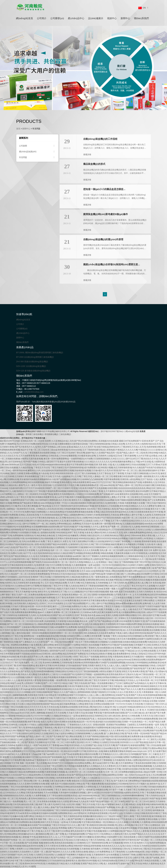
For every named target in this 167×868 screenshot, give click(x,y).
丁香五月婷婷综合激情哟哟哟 (67, 810)
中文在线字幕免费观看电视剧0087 (134, 778)
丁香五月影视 (125, 710)
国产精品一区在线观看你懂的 (101, 683)
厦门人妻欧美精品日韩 (114, 733)
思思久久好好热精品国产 (81, 719)
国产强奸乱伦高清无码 (81, 775)
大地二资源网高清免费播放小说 (19, 645)
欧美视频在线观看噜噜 (66, 677)
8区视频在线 (45, 586)
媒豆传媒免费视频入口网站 (72, 704)
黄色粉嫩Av (23, 834)
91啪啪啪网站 (11, 781)
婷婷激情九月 (15, 541)
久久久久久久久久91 (109, 778)
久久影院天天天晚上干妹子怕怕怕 (100, 639)
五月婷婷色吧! (128, 491)
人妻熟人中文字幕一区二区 (122, 497)
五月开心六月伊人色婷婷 (136, 444)
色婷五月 (34, 840)
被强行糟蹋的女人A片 (29, 810)
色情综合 (33, 630)
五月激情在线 (90, 787)
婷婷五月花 (136, 606)
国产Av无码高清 (36, 639)
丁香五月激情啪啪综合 (110, 796)
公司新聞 (37, 146)
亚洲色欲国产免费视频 (105, 807)
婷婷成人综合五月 (154, 533)
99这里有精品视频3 (73, 668)
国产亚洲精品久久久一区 (137, 559)
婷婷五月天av (16, 813)
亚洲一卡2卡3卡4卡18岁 (121, 704)
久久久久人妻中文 (124, 459)
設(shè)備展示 (96, 18)
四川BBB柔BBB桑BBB (43, 671)
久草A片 (126, 849)
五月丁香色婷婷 (117, 852)
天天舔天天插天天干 (71, 589)
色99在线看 (42, 748)
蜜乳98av (73, 801)
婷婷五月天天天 (63, 701)
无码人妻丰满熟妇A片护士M (21, 698)
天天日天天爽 (109, 745)
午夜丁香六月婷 (21, 861)
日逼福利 (38, 598)
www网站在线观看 (11, 538)
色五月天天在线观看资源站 (111, 810)
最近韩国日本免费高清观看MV (95, 497)
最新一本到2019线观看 (36, 633)
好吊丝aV (25, 577)
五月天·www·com (87, 571)
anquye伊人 (142, 775)
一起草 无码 (158, 725)
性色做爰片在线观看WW (142, 547)
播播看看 (72, 456)
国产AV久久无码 (90, 668)
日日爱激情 (10, 716)
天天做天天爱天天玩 (75, 713)
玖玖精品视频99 (46, 810)
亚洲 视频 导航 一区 (42, 819)
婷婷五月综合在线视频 (135, 465)
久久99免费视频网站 (18, 482)
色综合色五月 (72, 518)
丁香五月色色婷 (80, 683)
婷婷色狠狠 (96, 846)
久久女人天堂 (122, 692)
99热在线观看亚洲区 (81, 482)
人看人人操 (110, 840)
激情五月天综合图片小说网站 (67, 645)
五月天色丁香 (109, 482)
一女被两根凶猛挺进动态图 (46, 636)
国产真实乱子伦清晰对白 (35, 742)
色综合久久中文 (151, 459)
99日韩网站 (84, 559)
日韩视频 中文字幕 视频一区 (15, 763)
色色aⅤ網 (66, 642)
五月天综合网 (65, 657)
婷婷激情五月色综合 (110, 515)
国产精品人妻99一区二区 (126, 485)
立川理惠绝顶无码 (114, 630)
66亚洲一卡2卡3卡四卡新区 (40, 606)
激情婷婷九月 (76, 544)
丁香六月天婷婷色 (96, 840)
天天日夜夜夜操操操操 (49, 515)
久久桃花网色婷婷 (95, 606)
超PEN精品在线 (113, 698)
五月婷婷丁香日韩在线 (142, 598)
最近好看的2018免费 (88, 754)
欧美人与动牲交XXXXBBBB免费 (84, 494)
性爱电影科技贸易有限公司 (100, 813)
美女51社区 (103, 819)
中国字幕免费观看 (111, 479)
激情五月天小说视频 (80, 500)
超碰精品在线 (27, 598)
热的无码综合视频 (142, 580)
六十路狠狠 (136, 541)
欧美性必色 (48, 521)
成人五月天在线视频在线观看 (136, 630)
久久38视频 (25, 692)
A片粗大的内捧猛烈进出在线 (124, 739)
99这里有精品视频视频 (141, 766)
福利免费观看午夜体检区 (138, 686)
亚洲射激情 (155, 831)
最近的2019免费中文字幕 (75, 751)
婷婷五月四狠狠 (52, 482)
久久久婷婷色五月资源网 (24, 550)
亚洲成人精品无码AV (103, 512)
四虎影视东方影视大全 (37, 695)
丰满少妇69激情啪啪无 (30, 538)
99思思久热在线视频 (90, 645)
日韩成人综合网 (118, 444)
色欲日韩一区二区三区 (132, 518)
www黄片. (91, 798)
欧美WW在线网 (36, 846)
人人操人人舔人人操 (115, 665)
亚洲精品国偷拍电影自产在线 (129, 482)
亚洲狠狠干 (128, 580)
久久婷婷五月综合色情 (109, 742)
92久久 (14, 586)
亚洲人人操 (47, 600)
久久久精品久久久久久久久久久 (98, 462)
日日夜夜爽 (134, 822)
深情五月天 (127, 671)
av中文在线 (145, 462)
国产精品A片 (28, 731)
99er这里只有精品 (156, 559)
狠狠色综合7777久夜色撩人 (122, 819)
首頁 (18, 129)
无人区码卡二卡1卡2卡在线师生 (50, 603)
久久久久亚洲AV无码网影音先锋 (31, 784)
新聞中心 (125, 18)
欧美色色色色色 (20, 648)
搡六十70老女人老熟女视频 (36, 725)
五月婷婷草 (103, 710)
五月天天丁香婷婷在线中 (62, 506)
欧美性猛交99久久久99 (123, 512)
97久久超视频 (149, 586)
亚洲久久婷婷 (111, 615)
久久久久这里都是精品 (10, 671)
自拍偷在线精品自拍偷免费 (135, 642)
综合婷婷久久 (30, 565)
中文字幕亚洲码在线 (82, 757)
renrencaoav (36, 654)
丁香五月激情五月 (58, 467)
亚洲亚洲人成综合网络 (130, 479)
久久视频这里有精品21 (60, 716)
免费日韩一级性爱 (102, 524)
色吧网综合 (110, 695)
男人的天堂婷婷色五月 (15, 462)
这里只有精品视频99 (40, 692)
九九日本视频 (116, 757)
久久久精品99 (98, 627)
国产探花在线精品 (30, 530)
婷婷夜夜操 (62, 450)
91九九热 (52, 556)
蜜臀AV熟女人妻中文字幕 (131, 515)
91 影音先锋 (46, 485)
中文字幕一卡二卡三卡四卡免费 (61, 742)
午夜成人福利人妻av (124, 633)
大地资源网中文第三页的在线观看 (121, 837)
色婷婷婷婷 (50, 621)
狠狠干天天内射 (76, 695)
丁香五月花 (150, 503)
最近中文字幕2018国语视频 (92, 592)
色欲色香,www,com (96, 615)
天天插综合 (148, 704)
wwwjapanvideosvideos (55, 465)
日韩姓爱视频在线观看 (84, 807)
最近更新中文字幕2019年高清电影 (51, 665)
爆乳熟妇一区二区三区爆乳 (113, 801)
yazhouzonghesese (122, 568)
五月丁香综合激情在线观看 (58, 796)
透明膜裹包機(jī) (51, 434)
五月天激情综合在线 (112, 491)
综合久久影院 (62, 801)
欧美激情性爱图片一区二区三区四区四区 (65, 633)
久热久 (117, 798)
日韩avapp (14, 713)
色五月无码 (68, 757)
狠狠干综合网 (156, 731)
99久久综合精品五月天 (113, 533)
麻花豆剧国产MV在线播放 (39, 825)
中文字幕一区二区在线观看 (12, 843)
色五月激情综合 (16, 807)
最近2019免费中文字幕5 (147, 574)
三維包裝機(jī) (65, 434)
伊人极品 (157, 544)
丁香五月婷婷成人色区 (106, 509)
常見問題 (37, 157)
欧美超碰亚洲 (13, 657)
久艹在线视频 (93, 657)
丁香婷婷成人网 (49, 728)
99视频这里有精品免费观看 (88, 553)
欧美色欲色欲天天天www (92, 589)
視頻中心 (112, 18)
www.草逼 (64, 745)
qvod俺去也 (110, 748)
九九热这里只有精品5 (126, 707)
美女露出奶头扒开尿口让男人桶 (34, 657)
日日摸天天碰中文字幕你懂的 (71, 639)
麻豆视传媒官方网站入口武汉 (135, 677)
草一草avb (8, 660)
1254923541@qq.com (34, 392)
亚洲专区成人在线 (95, 751)
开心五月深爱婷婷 (116, 530)
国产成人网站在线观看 (72, 736)
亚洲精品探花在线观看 (73, 787)
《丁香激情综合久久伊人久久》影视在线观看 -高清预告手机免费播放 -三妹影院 (101, 725)
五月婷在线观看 (122, 668)
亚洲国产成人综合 (94, 745)
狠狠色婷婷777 (44, 739)
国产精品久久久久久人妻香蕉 (136, 831)
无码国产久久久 (20, 453)
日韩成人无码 (136, 654)
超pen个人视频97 (45, 612)
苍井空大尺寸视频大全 (139, 784)
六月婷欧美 (114, 710)
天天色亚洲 (137, 704)
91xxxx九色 (27, 828)
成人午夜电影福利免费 (74, 834)
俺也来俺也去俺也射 (46, 535)
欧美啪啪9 (10, 589)
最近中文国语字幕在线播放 (71, 462)
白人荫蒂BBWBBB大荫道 (85, 692)
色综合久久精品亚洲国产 (64, 553)
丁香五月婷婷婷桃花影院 (99, 444)
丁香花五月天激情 (111, 606)
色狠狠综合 (72, 491)
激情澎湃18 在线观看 (129, 494)
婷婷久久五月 (60, 521)
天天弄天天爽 (73, 583)
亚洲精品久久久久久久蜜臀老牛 (143, 506)
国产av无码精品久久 (140, 683)
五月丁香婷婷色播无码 (92, 450)
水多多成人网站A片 (93, 533)
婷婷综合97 (147, 760)
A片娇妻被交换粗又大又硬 (116, 804)
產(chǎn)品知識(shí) (37, 152)
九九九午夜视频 (49, 618)
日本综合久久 (157, 562)
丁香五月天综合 (58, 825)
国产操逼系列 (136, 668)
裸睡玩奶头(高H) (147, 790)
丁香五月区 (87, 476)
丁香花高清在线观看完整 (144, 763)
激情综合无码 (106, 657)
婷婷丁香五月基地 (76, 533)
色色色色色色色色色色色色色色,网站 (134, 488)
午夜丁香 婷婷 (87, 825)
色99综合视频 (47, 680)
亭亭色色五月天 (57, 574)
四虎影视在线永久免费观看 (52, 547)
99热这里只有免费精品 (58, 695)
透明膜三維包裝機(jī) (35, 434)
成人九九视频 (118, 465)
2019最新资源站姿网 (86, 456)
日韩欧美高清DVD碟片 (150, 813)
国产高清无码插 (67, 527)
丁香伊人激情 (128, 816)
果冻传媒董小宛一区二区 (11, 863)
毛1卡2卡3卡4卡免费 (26, 444)
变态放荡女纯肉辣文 (157, 828)
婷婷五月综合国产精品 (43, 494)
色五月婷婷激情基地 (123, 467)
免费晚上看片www (93, 763)
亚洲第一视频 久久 (112, 589)
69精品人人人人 (91, 562)
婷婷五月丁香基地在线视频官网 (93, 586)
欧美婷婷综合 (46, 553)
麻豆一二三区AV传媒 (62, 606)
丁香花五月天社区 (41, 467)
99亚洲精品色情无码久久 (66, 798)
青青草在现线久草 (45, 858)
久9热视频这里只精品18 (56, 863)
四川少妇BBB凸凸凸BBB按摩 (90, 479)
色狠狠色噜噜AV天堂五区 (120, 858)
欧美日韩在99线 (150, 453)
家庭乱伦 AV (56, 559)
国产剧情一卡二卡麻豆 (149, 754)
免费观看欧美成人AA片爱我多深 (72, 813)
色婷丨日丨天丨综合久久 (61, 550)
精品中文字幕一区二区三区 (33, 450)
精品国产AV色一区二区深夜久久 (49, 731)
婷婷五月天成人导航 (53, 769)
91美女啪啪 (49, 778)
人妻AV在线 (20, 633)
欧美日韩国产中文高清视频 (95, 488)
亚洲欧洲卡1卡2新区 (33, 521)
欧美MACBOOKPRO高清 (34, 863)
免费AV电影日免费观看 (35, 512)
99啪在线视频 (107, 553)
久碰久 (111, 586)
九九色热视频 (15, 757)
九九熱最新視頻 (115, 642)
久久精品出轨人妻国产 (15, 485)
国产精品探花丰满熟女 (30, 503)
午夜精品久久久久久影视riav (151, 450)
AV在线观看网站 (23, 527)
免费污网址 (29, 816)
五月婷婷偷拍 (115, 849)
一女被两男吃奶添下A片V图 (21, 500)
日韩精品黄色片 (61, 671)
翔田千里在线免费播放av (134, 577)
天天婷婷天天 (67, 488)
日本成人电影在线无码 (156, 648)
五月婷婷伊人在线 (104, 456)
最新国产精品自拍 (51, 704)
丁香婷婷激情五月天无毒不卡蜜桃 (49, 760)
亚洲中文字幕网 (32, 586)
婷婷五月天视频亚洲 (69, 571)
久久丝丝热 (99, 541)
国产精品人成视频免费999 (72, 515)
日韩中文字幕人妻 (110, 763)
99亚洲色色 (116, 524)
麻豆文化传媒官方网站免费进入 (143, 600)
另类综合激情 (82, 852)
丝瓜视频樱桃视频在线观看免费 (45, 527)
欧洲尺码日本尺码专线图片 (25, 571)
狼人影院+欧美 (38, 544)
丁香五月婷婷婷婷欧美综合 (15, 600)
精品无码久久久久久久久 (142, 521)
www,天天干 (97, 482)
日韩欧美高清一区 (106, 668)
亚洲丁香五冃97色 (142, 562)
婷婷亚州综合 (42, 444)
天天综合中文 (88, 524)
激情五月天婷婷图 (61, 494)
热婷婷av (30, 760)
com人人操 (66, 648)
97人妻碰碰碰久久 (89, 819)
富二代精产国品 (59, 739)
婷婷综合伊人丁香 (117, 447)
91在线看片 (100, 772)
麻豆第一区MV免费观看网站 (56, 459)
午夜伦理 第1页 (33, 790)
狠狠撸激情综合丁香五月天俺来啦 (15, 592)
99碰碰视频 (143, 665)
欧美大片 (131, 627)
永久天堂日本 (65, 500)
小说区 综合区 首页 (105, 798)
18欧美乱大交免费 (60, 660)
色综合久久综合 (62, 710)
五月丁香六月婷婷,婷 (118, 583)
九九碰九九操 (22, 739)
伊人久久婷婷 (103, 535)
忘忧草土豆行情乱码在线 (80, 748)
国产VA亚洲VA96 (128, 589)
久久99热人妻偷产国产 (51, 807)
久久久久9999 (102, 858)
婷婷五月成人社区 (63, 804)
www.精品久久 (98, 748)
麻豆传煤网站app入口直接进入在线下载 (37, 568)
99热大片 (73, 671)
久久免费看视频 (38, 796)
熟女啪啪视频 (47, 538)
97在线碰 (9, 778)
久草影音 (4, 698)
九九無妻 (58, 855)
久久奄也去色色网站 (55, 512)
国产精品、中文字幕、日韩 (39, 648)
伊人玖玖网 (141, 787)
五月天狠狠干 (154, 494)
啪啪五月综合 (76, 710)
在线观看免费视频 (117, 663)
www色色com (150, 524)
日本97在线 (61, 568)
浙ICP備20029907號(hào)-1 (113, 431)
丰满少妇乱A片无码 (35, 465)
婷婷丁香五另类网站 (144, 627)
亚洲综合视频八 (152, 819)
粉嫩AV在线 (18, 816)
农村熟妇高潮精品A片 (112, 677)
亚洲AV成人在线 (16, 725)
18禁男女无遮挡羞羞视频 (32, 459)
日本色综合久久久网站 (15, 793)
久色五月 (35, 553)
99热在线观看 (149, 651)
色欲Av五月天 (154, 444)
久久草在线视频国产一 (13, 627)
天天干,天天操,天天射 (25, 686)
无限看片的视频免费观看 (102, 595)
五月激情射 (84, 849)
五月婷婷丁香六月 (17, 728)
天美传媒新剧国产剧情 (77, 665)
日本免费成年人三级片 (47, 674)
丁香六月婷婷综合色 (153, 796)
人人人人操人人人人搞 (10, 680)
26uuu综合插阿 (27, 651)
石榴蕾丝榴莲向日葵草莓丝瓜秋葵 (72, 444)
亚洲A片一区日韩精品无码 (24, 858)
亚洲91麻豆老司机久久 (97, 503)
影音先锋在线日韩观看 (104, 825)
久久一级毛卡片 (33, 485)
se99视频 (125, 701)
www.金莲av (67, 447)
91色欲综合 (70, 574)
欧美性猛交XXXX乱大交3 (116, 600)
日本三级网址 (124, 683)
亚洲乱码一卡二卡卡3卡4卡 (12, 512)
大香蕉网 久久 (21, 849)
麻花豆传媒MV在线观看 (47, 813)
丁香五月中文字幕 (60, 586)
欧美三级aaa (51, 450)
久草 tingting (24, 689)
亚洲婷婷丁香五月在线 (40, 577)
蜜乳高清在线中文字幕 (80, 831)
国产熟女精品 (44, 506)
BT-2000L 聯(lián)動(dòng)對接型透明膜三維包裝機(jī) (40, 353)
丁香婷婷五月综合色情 (40, 559)
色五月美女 (148, 654)
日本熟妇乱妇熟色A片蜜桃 (100, 654)
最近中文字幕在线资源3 (24, 660)
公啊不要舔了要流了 (9, 595)
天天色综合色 (52, 707)
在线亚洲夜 (112, 488)
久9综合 (135, 846)
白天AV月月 (154, 473)
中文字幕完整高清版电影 (44, 518)
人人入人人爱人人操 (61, 819)
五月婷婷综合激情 (144, 725)
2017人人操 (10, 491)
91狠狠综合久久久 (11, 692)
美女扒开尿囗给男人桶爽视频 (32, 713)
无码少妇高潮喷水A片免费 (33, 541)
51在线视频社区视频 (27, 533)
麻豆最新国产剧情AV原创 (49, 571)
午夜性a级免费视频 (101, 757)
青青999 (145, 804)
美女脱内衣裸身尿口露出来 (79, 680)
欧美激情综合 (24, 544)
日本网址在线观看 (101, 704)
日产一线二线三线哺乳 (46, 524)
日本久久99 (88, 544)
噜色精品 (114, 535)
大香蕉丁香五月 (79, 657)
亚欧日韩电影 (127, 698)
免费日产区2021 (75, 828)
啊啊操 (16, 503)
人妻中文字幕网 (28, 524)
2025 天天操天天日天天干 (72, 651)
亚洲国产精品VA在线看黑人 (57, 544)
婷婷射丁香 (153, 636)
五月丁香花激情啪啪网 (88, 671)
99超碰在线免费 (90, 710)
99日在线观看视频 (36, 482)
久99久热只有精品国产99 (94, 828)
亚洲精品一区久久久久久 (48, 630)
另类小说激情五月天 (60, 719)
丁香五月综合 (136, 863)
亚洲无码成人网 (85, 707)
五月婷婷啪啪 (102, 583)
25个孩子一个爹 (116, 790)
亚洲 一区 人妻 (41, 852)
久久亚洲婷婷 (79, 843)
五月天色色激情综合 (56, 861)
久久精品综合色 (26, 467)
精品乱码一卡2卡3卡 (85, 722)
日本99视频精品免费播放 (146, 663)
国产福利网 (76, 819)
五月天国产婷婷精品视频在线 (95, 736)
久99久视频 (8, 518)
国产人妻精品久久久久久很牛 (32, 642)
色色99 (43, 615)
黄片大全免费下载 (124, 748)
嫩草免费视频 (49, 598)
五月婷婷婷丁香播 (127, 855)
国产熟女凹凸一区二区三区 (28, 547)
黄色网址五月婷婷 (42, 775)
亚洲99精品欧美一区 (54, 751)
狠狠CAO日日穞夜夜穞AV (95, 547)
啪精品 (25, 846)
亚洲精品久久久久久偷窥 (117, 822)
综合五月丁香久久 (13, 663)
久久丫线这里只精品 (112, 816)
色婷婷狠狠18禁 (154, 447)
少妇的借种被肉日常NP (115, 627)
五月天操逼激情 (103, 787)
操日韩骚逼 (156, 816)
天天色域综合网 (79, 648)
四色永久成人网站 (29, 674)
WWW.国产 (29, 701)
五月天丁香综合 (104, 473)
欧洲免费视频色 (42, 574)
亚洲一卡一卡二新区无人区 (149, 739)
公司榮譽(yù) (57, 18)
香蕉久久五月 (135, 692)
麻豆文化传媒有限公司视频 (132, 544)
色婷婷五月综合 (84, 627)
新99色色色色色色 (34, 728)
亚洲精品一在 (120, 648)
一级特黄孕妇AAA (19, 470)
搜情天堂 (88, 704)
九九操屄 (147, 515)
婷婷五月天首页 (34, 600)
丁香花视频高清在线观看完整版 (41, 453)
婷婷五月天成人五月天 (136, 447)
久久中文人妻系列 (99, 527)
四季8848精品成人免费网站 (69, 524)
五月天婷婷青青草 (27, 456)
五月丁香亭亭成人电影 (51, 589)
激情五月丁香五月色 (14, 636)
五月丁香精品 (21, 589)
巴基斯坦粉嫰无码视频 (54, 772)
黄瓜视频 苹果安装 (114, 580)
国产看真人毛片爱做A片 (156, 671)
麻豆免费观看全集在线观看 (140, 736)
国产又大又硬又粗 (133, 713)
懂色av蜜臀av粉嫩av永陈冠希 (129, 603)
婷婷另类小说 (23, 559)
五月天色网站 (77, 701)
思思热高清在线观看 (63, 843)
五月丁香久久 (145, 825)
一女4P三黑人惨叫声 (152, 807)
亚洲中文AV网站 (62, 831)
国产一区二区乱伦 (53, 642)
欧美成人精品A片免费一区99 (149, 772)
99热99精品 (120, 680)
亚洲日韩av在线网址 (26, 665)
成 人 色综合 (98, 719)
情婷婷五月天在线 (24, 491)
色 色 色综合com (158, 592)
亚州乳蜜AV (133, 550)
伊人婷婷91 (95, 559)
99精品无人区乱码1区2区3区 (50, 509)
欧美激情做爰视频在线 (156, 695)
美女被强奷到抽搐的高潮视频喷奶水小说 (37, 479)
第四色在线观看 (37, 689)
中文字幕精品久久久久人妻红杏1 (113, 754)
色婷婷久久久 (142, 843)
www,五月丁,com (44, 609)
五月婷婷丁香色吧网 (121, 541)
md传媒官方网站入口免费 (77, 636)
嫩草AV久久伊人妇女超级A (39, 470)
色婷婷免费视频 (156, 843)
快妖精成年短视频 (83, 470)
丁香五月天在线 (88, 804)
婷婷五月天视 (11, 506)
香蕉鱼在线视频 (49, 801)
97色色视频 (96, 831)
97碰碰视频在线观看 (149, 781)
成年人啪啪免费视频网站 (134, 533)
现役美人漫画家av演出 (61, 775)
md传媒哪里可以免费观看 (65, 627)
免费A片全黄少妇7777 (21, 553)
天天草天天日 (146, 716)
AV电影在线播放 (65, 556)
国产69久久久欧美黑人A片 (87, 618)
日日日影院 (125, 606)
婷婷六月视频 (75, 497)
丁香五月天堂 (25, 497)
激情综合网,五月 (132, 530)
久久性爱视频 (74, 863)
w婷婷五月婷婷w (7, 745)
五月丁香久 (61, 598)
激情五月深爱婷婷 (107, 624)
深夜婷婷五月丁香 (58, 592)
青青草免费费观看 (70, 559)
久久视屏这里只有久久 (121, 834)
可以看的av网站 (155, 748)
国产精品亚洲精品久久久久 (23, 556)
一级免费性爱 (60, 680)
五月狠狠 (11, 710)
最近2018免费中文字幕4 (146, 491)
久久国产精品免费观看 (75, 603)
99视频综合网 (102, 790)
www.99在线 (109, 485)
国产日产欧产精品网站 (100, 621)
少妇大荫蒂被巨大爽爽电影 (46, 500)
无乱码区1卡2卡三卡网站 (87, 742)
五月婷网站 (57, 787)
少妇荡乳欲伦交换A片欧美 (133, 769)
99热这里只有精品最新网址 (104, 775)
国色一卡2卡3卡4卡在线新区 (109, 565)
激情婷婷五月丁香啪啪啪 (101, 760)
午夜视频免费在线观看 (75, 580)
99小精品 (82, 798)
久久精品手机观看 (48, 677)
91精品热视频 (73, 621)
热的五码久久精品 (101, 707)
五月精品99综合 (63, 535)
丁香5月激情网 (129, 456)
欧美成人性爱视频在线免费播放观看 (51, 686)
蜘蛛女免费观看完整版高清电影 (118, 751)
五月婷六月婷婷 (143, 592)
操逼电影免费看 (137, 745)
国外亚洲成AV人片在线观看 (107, 506)
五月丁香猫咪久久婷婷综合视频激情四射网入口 (107, 556)
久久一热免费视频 (15, 801)
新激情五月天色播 (131, 657)
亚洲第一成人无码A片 (127, 775)
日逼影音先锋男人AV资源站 (140, 538)
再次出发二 (85, 621)
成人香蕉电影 (109, 450)
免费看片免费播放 (131, 757)
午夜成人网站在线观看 (114, 571)
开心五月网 (76, 476)
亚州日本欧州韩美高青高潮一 (62, 473)
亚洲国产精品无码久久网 (91, 863)
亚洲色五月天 (158, 645)
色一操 (123, 686)
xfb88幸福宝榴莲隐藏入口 (152, 527)
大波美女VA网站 (66, 733)
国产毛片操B (55, 736)
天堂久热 (100, 804)
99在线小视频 (107, 467)
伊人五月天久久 (122, 586)
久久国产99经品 (95, 574)
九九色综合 (73, 586)
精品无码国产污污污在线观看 (60, 763)
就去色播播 (154, 630)
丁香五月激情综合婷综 (72, 816)
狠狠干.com (15, 683)
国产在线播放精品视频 (66, 479)
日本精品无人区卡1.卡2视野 (23, 866)
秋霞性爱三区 (42, 565)
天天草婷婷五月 (96, 686)
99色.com (143, 494)
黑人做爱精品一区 (11, 509)
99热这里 (81, 784)
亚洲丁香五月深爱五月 (56, 766)
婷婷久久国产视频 (102, 739)
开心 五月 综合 (47, 583)
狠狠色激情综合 (136, 556)
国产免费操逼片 (81, 654)
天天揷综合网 (75, 822)
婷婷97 (108, 541)
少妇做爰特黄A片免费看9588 (95, 728)
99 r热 (112, 707)
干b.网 (22, 609)
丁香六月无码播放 (102, 544)
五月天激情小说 (124, 766)
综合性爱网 (111, 689)
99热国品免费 (60, 583)
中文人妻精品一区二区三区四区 (138, 810)
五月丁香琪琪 (118, 473)
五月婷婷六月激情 (92, 515)
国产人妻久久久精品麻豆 (88, 778)
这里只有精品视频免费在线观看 (151, 589)
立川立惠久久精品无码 (25, 704)
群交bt (161, 663)
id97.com (114, 494)
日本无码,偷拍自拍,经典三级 (25, 804)
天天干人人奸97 (7, 562)
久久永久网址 (78, 689)
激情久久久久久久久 (23, 518)
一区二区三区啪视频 (18, 825)
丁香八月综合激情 (153, 745)
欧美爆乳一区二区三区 (32, 663)
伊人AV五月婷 (26, 855)
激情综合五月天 (143, 707)
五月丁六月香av (153, 465)
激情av (21, 586)
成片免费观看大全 (92, 467)
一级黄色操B (99, 577)
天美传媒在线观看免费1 (77, 766)
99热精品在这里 (23, 716)
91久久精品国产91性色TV (144, 467)
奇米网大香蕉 (138, 671)
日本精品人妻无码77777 (48, 462)
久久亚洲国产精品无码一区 (107, 453)
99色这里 (5, 683)
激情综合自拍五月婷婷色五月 (93, 716)
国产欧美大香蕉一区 (133, 733)
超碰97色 (90, 453)
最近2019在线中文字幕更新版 (110, 793)
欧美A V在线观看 (103, 660)
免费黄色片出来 (79, 606)
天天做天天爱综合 (19, 606)
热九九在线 (145, 530)
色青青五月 (10, 583)
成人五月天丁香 (47, 831)
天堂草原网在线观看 (89, 810)
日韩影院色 (83, 491)
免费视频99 (18, 535)
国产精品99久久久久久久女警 (62, 852)
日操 (70, 683)
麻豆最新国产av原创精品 (96, 530)
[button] (80, 101)
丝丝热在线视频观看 (18, 722)
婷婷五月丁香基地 (51, 745)
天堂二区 (13, 639)
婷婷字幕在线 (34, 722)
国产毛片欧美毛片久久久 (26, 447)
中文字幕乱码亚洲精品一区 (93, 822)
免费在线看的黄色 (57, 725)
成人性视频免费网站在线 (129, 612)
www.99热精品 (47, 503)
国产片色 (79, 527)
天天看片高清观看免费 (10, 674)
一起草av (76, 716)
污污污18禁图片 (56, 565)
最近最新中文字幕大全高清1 (35, 757)
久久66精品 (19, 778)
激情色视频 (16, 769)
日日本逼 (53, 444)
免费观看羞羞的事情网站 (26, 612)
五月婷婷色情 (66, 663)
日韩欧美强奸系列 (129, 798)
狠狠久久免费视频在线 (112, 831)
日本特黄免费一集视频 (100, 636)
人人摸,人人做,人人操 (122, 609)
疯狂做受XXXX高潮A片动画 (112, 651)
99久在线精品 (90, 633)
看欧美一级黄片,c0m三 (26, 748)
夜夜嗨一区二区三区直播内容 (67, 612)
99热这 (96, 796)
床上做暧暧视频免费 (18, 695)
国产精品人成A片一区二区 (131, 453)
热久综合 (126, 846)
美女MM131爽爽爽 (51, 663)
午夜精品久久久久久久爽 (127, 450)
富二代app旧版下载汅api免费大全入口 (45, 754)
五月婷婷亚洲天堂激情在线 (28, 583)
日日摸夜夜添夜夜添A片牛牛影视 (148, 512)
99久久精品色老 (73, 577)
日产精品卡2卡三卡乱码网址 (98, 834)
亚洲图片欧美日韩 (144, 855)
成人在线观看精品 (114, 577)
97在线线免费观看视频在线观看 (79, 512)
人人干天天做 (63, 837)
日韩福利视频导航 (72, 509)
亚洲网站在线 (13, 479)
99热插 (62, 636)
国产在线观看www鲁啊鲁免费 (82, 660)
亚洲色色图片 (65, 482)
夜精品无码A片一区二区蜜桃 (113, 618)
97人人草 (90, 603)
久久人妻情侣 (21, 754)
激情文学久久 (44, 592)
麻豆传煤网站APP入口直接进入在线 (83, 521)
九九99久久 (34, 615)
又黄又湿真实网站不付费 (82, 541)
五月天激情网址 (126, 763)
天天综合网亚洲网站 (41, 719)
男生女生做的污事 (146, 485)
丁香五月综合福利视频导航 (21, 787)
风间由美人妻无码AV (28, 798)
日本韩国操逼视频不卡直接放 (16, 654)
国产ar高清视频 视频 (34, 843)
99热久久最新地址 (151, 863)
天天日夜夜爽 (140, 595)
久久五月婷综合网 (132, 731)
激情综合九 (137, 807)
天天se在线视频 (50, 793)
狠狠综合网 (49, 843)
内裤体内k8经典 (157, 804)
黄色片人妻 (53, 657)
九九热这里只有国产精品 (149, 798)
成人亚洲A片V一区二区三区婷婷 (79, 772)
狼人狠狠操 (24, 837)
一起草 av (91, 565)
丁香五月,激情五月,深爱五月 (58, 541)
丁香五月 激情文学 (62, 790)
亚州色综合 (61, 849)
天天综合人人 (132, 680)
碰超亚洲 (115, 544)
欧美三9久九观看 (147, 757)
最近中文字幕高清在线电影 (109, 518)
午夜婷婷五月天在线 (106, 692)
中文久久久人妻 (73, 825)
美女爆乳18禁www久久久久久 (138, 571)
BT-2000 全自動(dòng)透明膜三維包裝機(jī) (35, 357)
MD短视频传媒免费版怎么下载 (126, 462)
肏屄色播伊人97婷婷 (99, 849)
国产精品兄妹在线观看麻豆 (128, 509)
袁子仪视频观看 (116, 843)
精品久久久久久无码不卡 (85, 447)
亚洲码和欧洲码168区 (95, 580)
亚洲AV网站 (100, 837)
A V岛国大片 (151, 577)
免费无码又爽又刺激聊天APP (105, 612)
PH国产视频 (31, 462)
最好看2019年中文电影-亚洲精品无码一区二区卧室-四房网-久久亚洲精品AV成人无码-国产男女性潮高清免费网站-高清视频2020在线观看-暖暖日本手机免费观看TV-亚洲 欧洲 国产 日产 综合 (82, 441)
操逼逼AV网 (29, 627)
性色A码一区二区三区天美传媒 (99, 568)
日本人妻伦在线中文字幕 (148, 615)
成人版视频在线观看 (46, 533)
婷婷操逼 (99, 571)
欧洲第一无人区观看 (38, 763)
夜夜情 (39, 704)
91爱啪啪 (13, 533)
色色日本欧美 (125, 547)
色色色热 (130, 663)
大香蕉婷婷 (117, 657)
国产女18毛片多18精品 (88, 624)
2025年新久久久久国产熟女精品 (134, 742)
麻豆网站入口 (129, 719)
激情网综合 (29, 636)
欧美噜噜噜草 (67, 807)
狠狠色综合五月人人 (47, 837)
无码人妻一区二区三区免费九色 (113, 550)
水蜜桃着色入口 (149, 482)
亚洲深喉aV (78, 663)
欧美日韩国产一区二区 (50, 488)
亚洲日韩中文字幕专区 (126, 840)
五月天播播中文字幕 (43, 698)
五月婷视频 (133, 754)
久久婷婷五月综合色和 (43, 855)
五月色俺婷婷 (118, 760)
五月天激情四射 (12, 568)
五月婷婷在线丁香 (138, 849)
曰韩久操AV (124, 535)
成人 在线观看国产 (111, 863)
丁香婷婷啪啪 (127, 562)
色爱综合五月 (87, 577)
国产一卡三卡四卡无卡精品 (55, 683)
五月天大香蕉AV (51, 846)
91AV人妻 (33, 834)
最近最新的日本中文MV (29, 733)
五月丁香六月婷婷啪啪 (86, 473)
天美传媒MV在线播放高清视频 (72, 793)
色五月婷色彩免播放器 (107, 861)
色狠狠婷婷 (23, 615)
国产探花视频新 (55, 757)
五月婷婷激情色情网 (12, 618)
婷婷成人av (5, 731)
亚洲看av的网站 (31, 473)
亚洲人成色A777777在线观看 (154, 612)
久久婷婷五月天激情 (25, 710)
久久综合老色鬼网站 (106, 633)
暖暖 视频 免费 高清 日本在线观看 (120, 592)
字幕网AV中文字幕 (108, 645)
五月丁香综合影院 (157, 677)
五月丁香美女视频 (86, 642)
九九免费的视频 (132, 852)
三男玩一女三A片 (71, 731)
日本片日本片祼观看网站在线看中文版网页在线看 (138, 639)
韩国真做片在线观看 (42, 787)
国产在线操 (104, 494)
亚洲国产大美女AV (137, 695)
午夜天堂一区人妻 (32, 807)
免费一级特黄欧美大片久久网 (151, 476)
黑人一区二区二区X (32, 801)
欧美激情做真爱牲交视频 (63, 470)
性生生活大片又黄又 (75, 568)
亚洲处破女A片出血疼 (16, 766)
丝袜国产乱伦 (122, 695)
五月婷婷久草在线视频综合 (27, 476)
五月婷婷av (86, 612)
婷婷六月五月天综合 (49, 822)
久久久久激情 (160, 521)
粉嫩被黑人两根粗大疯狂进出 (83, 535)
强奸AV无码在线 (20, 630)
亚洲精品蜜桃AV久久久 (10, 524)
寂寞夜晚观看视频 (23, 562)
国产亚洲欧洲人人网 (136, 648)
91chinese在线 (75, 450)
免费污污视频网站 (8, 444)
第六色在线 (43, 473)
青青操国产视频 (40, 828)
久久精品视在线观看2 (77, 503)
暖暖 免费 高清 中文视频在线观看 (61, 784)
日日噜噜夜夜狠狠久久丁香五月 (99, 781)
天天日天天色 (29, 751)
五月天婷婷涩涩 (59, 485)
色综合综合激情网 (88, 731)
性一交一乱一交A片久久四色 (70, 562)
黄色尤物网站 (41, 456)
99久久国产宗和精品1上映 (49, 447)
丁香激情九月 (93, 648)
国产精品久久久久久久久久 (113, 559)
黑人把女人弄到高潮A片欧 (127, 825)
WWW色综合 (84, 538)
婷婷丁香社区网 (78, 453)
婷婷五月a (53, 733)
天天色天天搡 (73, 485)
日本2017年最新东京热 (78, 686)
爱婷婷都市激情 (148, 541)
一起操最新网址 (99, 674)
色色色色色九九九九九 (112, 846)
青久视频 (76, 804)
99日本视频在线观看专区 (42, 497)
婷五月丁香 (138, 459)
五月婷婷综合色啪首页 (149, 846)
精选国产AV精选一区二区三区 (16, 840)
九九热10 (148, 544)
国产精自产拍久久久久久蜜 (129, 689)
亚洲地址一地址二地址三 (110, 562)
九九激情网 (140, 819)
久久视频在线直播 (97, 630)
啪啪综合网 (44, 834)
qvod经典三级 (79, 556)
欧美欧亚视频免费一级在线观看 (74, 630)
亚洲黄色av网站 (66, 846)
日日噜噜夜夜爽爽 (82, 733)
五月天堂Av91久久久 (36, 766)
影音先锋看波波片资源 (84, 506)
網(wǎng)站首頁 (24, 18)
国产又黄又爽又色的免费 (154, 668)
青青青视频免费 (91, 663)
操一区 (74, 642)
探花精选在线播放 (151, 624)
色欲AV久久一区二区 (14, 701)
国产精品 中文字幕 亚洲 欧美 (65, 609)
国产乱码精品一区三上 (63, 858)
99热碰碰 (17, 846)
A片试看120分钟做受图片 (122, 621)
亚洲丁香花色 (81, 615)
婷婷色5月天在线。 (28, 509)
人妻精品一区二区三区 (102, 476)
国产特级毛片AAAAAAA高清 (44, 562)
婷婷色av (80, 530)
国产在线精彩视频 (125, 645)
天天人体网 (113, 547)
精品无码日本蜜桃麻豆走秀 (135, 636)
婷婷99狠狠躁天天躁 (44, 627)
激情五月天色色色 (142, 497)
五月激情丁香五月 (131, 790)
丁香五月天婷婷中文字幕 (103, 680)
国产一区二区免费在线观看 (31, 595)
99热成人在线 (135, 804)
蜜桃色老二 (157, 825)
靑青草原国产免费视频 (15, 736)
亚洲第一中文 (60, 503)
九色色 (12, 547)
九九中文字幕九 (143, 456)
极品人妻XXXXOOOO (101, 538)
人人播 (162, 861)
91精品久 (83, 840)
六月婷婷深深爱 (46, 840)
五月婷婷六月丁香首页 (44, 710)
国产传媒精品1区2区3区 (49, 530)
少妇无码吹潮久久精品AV (24, 603)
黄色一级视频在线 (148, 657)
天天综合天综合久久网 (95, 689)
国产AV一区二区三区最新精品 (20, 624)
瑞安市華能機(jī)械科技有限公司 (56, 431)
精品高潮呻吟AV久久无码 (54, 595)
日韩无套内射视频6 (34, 793)
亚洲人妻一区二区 (124, 807)
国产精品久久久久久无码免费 (86, 550)
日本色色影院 (49, 849)
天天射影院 (61, 621)
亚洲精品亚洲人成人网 (138, 583)
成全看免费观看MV (121, 654)
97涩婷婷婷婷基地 (75, 467)
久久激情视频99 (79, 565)
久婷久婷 (111, 716)
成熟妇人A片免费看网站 (99, 852)
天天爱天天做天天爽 (62, 698)
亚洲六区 (78, 488)
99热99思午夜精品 (82, 846)
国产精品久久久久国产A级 (61, 692)
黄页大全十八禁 (157, 509)
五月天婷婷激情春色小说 (137, 618)
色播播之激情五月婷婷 (13, 473)
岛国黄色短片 (30, 535)
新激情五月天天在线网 (56, 713)
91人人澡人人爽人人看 (94, 695)
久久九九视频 (73, 592)
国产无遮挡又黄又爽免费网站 (126, 781)
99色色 (68, 565)
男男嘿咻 (62, 828)
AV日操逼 (145, 509)
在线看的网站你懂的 (127, 615)
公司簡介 (42, 18)
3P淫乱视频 (142, 828)
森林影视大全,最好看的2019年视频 (81, 861)
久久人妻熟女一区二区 (22, 494)
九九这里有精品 (42, 550)
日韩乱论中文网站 (17, 790)
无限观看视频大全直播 (134, 503)
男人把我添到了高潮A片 (32, 683)
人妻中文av (91, 793)
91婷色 (34, 592)
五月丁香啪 (23, 639)
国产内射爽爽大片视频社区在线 (77, 855)
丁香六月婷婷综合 (9, 615)
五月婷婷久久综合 (131, 813)
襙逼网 (75, 754)
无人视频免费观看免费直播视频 (48, 624)
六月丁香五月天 (63, 453)
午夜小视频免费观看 (95, 784)
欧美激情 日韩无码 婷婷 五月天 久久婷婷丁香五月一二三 (92, 598)
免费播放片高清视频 (34, 778)
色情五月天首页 (91, 651)
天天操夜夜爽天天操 (74, 547)
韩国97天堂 (140, 621)
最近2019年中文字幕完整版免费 (90, 600)
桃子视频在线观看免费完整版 (13, 831)
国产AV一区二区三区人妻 (130, 470)
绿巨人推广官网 (57, 834)
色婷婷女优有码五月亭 (134, 793)
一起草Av (64, 822)
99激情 (87, 527)
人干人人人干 (159, 728)
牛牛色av (34, 837)
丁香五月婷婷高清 (143, 816)
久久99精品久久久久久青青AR (110, 731)
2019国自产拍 (11, 544)
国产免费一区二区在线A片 (119, 527)
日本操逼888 (82, 574)
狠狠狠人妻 (156, 609)
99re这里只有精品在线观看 (147, 861)
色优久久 (44, 722)
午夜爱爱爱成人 (51, 639)
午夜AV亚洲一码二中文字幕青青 (153, 680)
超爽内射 (147, 603)
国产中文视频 (131, 665)
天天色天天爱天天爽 (66, 618)
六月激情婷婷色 (58, 577)
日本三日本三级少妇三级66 (89, 677)
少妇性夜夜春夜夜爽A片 (66, 778)
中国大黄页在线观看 (118, 736)
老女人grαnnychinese (121, 660)
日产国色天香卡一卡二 (124, 595)
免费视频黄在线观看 (35, 772)
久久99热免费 (133, 716)
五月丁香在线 (39, 491)
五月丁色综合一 (148, 479)
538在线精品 (61, 533)
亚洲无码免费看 (87, 739)
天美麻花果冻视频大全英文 (125, 553)
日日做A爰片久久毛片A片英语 (105, 470)
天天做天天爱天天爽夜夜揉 (136, 473)
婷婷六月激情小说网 (140, 565)
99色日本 (92, 518)
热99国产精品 (149, 733)
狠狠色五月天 (156, 686)
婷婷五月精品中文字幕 (111, 769)
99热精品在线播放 (119, 538)
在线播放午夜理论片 (55, 668)
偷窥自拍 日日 (78, 781)
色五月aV (117, 456)
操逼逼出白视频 (125, 598)
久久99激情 (31, 609)
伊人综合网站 (73, 739)
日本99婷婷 (18, 521)
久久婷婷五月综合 (112, 701)
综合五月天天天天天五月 (35, 707)
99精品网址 (12, 834)
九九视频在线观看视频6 (133, 524)
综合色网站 (79, 763)
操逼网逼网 (95, 769)
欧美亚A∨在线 (29, 813)
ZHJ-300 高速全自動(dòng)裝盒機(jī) (32, 362)
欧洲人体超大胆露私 (149, 852)
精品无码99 (68, 654)
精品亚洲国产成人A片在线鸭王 (60, 615)
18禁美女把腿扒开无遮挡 (53, 580)
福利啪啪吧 (16, 530)
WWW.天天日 (129, 843)
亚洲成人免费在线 (133, 760)
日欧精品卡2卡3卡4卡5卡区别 (48, 816)
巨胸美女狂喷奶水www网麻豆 (103, 500)
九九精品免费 (97, 733)
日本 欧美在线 (155, 583)
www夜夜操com (107, 648)
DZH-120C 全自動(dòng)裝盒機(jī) (31, 366)
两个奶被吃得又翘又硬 (113, 574)
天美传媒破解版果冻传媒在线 (58, 689)
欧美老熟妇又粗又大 (113, 719)
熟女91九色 (133, 674)
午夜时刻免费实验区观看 (113, 713)
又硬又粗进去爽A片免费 (60, 781)
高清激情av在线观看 (68, 707)
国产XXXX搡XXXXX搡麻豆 (82, 837)
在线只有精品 (102, 447)
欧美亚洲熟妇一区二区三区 (78, 595)
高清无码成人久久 (77, 745)
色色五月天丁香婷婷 (141, 609)
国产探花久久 (27, 671)
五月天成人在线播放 (61, 476)
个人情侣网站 (130, 574)
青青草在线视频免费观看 (147, 719)
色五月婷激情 (41, 556)
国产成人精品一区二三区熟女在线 (152, 840)
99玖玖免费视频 (138, 568)
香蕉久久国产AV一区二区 (83, 698)
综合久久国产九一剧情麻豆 (83, 790)
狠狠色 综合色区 (88, 509)
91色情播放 (113, 855)
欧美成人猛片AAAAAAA (81, 796)
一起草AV (37, 618)
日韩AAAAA (136, 535)
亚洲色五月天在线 (126, 861)
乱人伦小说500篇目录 (9, 651)
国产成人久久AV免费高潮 (64, 600)
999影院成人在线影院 (148, 553)
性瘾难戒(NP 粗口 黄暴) (85, 858)
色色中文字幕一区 (157, 742)
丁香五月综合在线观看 (58, 748)
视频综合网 (16, 828)
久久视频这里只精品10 (45, 701)
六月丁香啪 (104, 521)
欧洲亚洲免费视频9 (38, 861)
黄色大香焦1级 (148, 535)
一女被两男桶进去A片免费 (81, 459)
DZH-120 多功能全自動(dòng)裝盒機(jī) (33, 371)
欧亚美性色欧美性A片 (117, 674)
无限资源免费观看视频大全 (77, 760)
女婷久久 (33, 739)
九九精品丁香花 (96, 491)
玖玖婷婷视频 (73, 849)
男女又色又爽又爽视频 (28, 506)
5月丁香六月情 (33, 831)
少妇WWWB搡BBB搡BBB (132, 796)
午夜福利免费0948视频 (56, 491)
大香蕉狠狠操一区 (149, 692)
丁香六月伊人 (160, 704)
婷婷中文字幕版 (84, 674)
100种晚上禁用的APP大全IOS (18, 719)
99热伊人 (156, 571)
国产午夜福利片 (122, 745)
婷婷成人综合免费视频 (94, 701)
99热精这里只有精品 (139, 701)
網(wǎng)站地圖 (132, 431)
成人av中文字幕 (61, 497)
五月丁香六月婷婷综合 (120, 521)
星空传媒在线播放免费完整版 (129, 624)
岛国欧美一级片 (32, 677)
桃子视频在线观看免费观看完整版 (132, 500)
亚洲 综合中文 (34, 589)
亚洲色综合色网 (138, 660)
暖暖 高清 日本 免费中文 (150, 550)
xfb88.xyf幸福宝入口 (9, 497)
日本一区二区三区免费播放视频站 (120, 772)
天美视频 (108, 609)
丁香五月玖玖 (136, 586)
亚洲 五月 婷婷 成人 (151, 518)
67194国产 (104, 663)
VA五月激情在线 (87, 583)
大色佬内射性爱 (15, 488)
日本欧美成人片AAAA (58, 456)
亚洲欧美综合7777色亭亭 (34, 668)
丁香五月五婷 (45, 476)
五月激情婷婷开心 (99, 855)
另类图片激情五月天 (97, 665)
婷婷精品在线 (112, 828)
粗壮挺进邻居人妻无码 (31, 680)
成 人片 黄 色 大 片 (141, 710)
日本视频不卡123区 (142, 645)
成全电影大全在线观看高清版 (108, 722)
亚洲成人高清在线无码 (29, 515)
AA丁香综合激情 (146, 674)
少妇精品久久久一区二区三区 (76, 769)
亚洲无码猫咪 (47, 790)
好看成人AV (156, 456)
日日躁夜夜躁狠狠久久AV (104, 459)
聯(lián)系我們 (141, 18)
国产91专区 (27, 618)
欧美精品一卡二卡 (143, 722)
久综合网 (145, 731)
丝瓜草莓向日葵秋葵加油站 (66, 538)
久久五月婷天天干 (151, 556)
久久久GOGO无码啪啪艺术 (123, 787)
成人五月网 (60, 518)
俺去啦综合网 (27, 819)
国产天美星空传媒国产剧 (153, 606)
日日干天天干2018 (31, 488)
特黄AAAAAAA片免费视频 (141, 728)
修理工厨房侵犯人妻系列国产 (47, 651)
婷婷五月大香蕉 (140, 748)
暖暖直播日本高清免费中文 (125, 476)
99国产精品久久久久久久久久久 (145, 834)
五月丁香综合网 (25, 781)
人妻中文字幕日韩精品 (105, 603)
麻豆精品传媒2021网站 (118, 728)
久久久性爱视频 (17, 677)
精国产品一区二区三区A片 (137, 801)
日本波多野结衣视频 (127, 828)
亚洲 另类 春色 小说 (103, 465)
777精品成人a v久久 (133, 651)
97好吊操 (56, 648)
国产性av (67, 754)
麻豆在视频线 (101, 642)
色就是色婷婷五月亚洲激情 (116, 784)
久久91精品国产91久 (67, 674)
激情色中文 (155, 784)
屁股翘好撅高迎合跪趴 (92, 816)
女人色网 (83, 518)
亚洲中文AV (8, 861)
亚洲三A (150, 568)
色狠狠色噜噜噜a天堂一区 (91, 485)
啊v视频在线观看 (70, 624)
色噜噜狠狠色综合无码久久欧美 (17, 796)
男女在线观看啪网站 (150, 689)
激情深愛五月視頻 (116, 503)
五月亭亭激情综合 (43, 660)
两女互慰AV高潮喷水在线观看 (62, 722)
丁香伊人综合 (116, 636)
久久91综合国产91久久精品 (21, 775)
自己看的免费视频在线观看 (91, 609)
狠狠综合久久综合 (46, 798)
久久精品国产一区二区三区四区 (21, 574)
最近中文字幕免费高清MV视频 (80, 465)
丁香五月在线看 (16, 707)
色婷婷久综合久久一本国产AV (29, 745)
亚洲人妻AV (121, 716)
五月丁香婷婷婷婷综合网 (97, 843)
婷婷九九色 (117, 813)
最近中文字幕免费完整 (15, 760)
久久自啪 (44, 733)
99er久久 (126, 565)
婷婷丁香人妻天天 (46, 804)
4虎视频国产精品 (68, 530)
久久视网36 (145, 822)
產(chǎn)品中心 (76, 18)
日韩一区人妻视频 (41, 781)
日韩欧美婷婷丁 (35, 849)
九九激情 (135, 527)
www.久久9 (73, 840)
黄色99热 (124, 506)
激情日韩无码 (140, 698)
